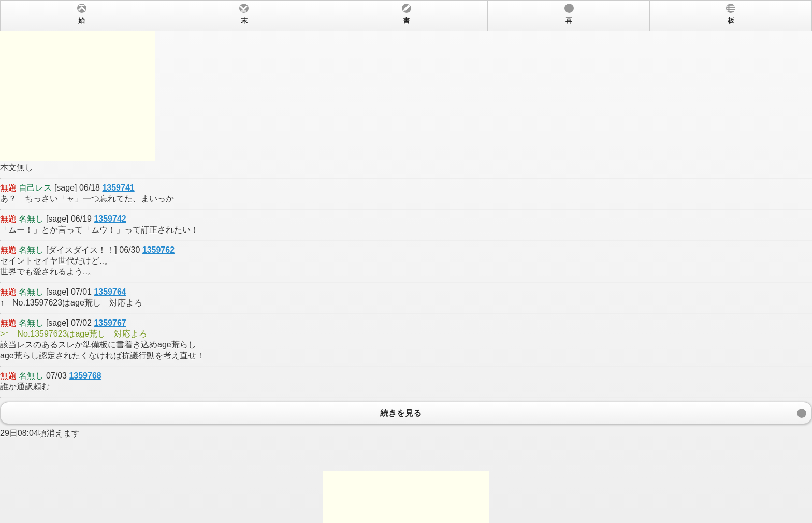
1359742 (110, 219)
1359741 (118, 188)
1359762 (158, 250)
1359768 (85, 376)
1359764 (110, 292)
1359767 (110, 323)
